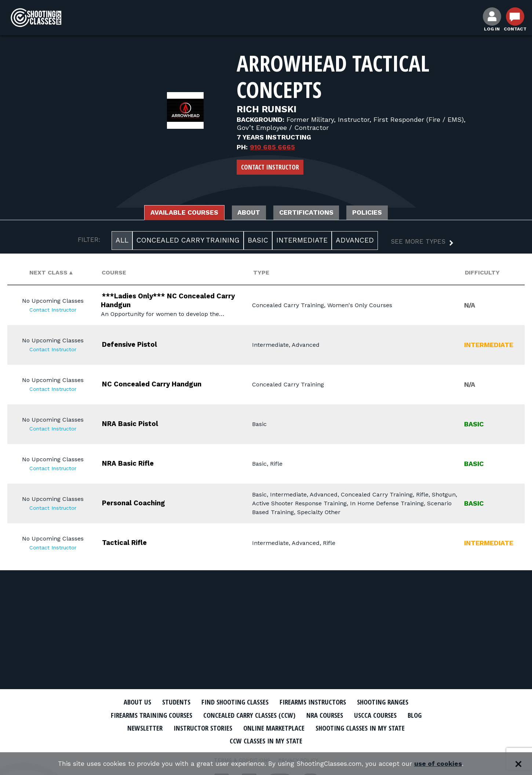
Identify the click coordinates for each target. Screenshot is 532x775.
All (122, 242)
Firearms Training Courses (142, 715)
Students (167, 702)
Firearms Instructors (316, 702)
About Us (125, 702)
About (247, 213)
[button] (416, 244)
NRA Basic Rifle (134, 464)
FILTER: (89, 241)
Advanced (355, 242)
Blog (427, 715)
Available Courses (173, 213)
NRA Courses (331, 715)
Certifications (312, 213)
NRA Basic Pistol (136, 424)
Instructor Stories (197, 727)
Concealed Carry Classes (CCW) (249, 715)
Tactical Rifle (130, 543)
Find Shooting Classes (231, 702)
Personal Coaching (140, 504)
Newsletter (134, 727)
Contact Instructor (270, 167)
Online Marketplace (274, 727)
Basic (258, 242)
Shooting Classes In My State (368, 727)
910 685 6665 (272, 147)
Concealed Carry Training (188, 242)
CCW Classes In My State (266, 740)
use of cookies (442, 764)
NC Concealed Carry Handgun (161, 385)
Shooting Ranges (393, 702)
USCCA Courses (385, 715)
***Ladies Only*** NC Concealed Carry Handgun (168, 301)
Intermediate (302, 242)
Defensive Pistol (135, 345)
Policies (381, 213)
